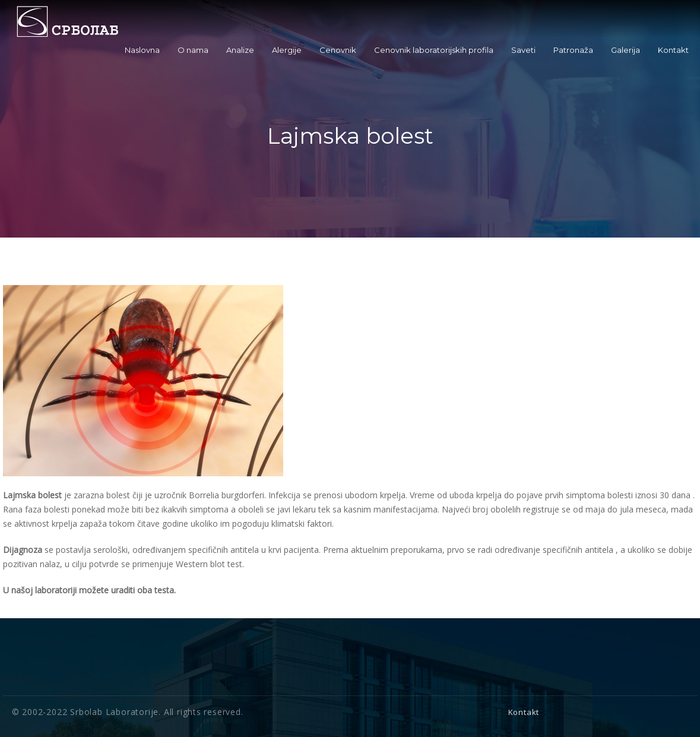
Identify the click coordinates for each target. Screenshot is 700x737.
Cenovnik (338, 50)
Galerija (625, 50)
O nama (193, 50)
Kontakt (673, 50)
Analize (240, 50)
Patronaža (573, 50)
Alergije (287, 50)
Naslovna (142, 50)
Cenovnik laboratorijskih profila (434, 50)
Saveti (523, 50)
